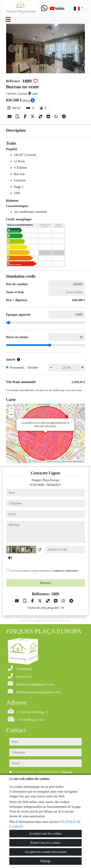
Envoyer (45, 583)
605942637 (54, 485)
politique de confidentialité (65, 571)
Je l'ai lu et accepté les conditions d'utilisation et (44, 571)
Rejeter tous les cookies (45, 843)
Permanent (17, 367)
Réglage (45, 861)
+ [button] (11, 409)
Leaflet (49, 461)
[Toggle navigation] (8, 19)
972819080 (37, 485)
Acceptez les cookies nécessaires (45, 852)
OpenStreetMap (64, 461)
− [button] (11, 415)
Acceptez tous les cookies (46, 833)
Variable (32, 367)
